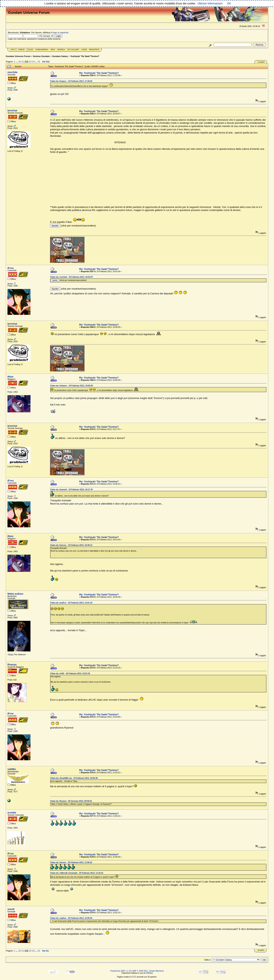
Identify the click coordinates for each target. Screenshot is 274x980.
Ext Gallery (73, 50)
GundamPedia (42, 50)
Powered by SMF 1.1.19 (121, 971)
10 (20, 61)
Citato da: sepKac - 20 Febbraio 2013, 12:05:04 (71, 918)
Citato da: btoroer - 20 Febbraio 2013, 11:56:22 (71, 862)
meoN (11, 909)
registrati (64, 32)
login (55, 32)
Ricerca (61, 50)
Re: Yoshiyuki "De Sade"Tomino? (99, 73)
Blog (31, 50)
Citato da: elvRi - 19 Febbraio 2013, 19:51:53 (70, 674)
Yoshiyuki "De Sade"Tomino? (85, 56)
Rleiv (10, 377)
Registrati (94, 50)
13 (30, 61)
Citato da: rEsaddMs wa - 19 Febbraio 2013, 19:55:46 (74, 778)
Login (84, 50)
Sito (13, 50)
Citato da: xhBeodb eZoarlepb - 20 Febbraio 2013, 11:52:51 (77, 873)
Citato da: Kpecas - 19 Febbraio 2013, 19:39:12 (71, 545)
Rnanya (12, 665)
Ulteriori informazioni (210, 3)
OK (229, 3)
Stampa (261, 62)
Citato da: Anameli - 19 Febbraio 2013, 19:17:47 (71, 490)
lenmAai (12, 110)
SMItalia (149, 973)
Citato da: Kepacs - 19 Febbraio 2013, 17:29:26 (71, 81)
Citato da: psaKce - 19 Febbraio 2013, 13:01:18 (71, 603)
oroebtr (12, 813)
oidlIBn (12, 769)
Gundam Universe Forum (18, 56)
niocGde (12, 72)
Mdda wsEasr (15, 594)
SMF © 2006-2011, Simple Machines (148, 971)
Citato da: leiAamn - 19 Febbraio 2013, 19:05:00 (71, 386)
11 (23, 61)
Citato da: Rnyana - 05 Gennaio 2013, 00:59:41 (71, 801)
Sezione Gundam (41, 56)
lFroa (11, 268)
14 (33, 61)
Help (53, 50)
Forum (21, 50)
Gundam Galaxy (60, 56)
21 (39, 61)
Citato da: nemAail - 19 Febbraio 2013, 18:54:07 (71, 277)
